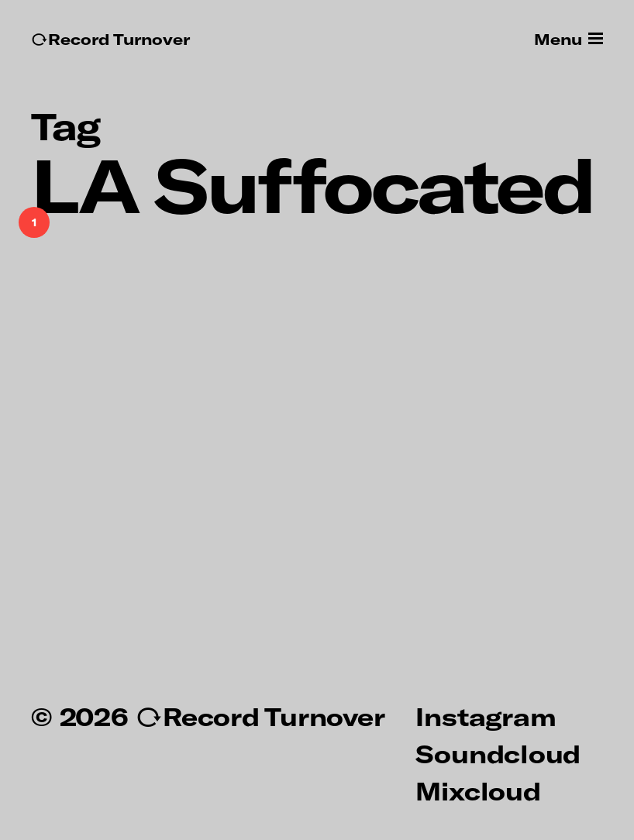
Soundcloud (498, 753)
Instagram (486, 716)
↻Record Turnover (110, 39)
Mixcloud (478, 790)
